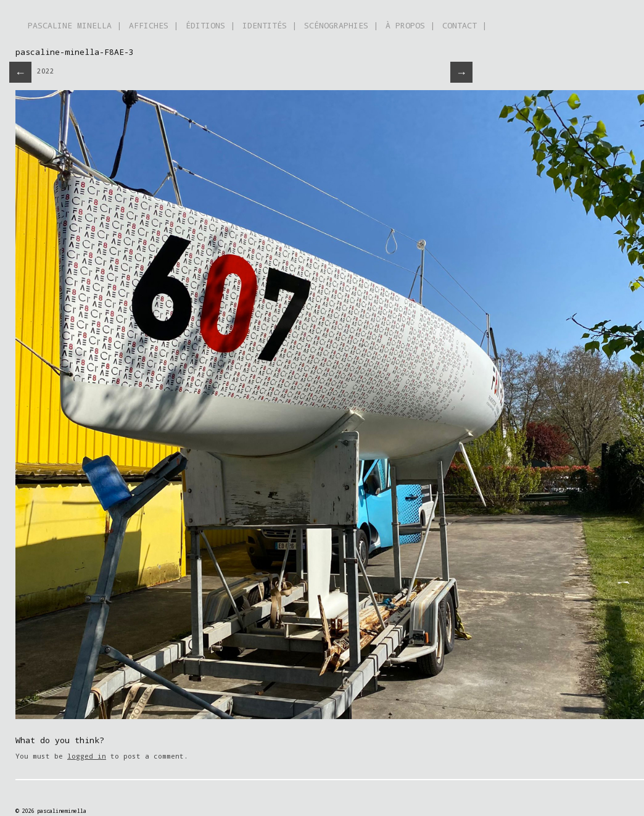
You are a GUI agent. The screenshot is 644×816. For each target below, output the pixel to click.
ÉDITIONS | (210, 25)
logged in (87, 756)
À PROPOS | (410, 25)
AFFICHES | (154, 25)
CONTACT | (464, 25)
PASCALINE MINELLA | (75, 25)
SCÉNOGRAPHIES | (341, 25)
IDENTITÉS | (270, 25)
